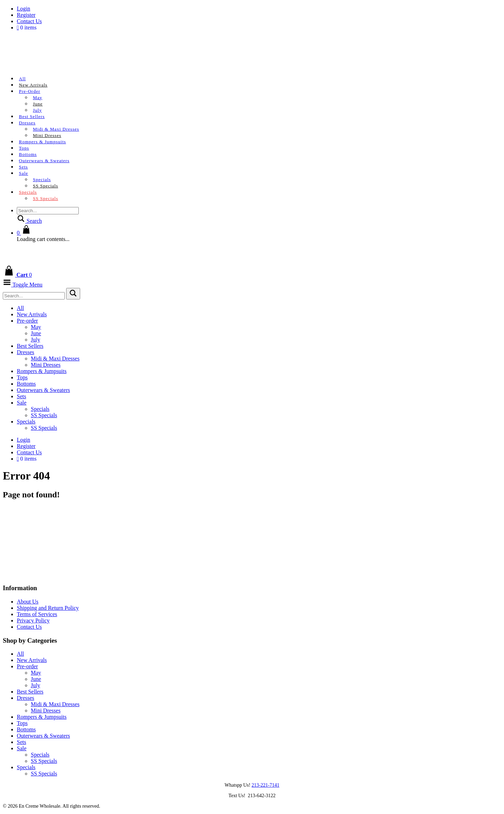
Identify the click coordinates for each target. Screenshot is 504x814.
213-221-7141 (265, 785)
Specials (42, 180)
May (38, 98)
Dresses (27, 123)
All (22, 79)
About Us (28, 602)
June (38, 104)
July (37, 110)
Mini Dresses (47, 135)
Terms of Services (37, 614)
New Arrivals (33, 85)
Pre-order (30, 91)
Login (23, 9)
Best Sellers (32, 116)
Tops (24, 148)
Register (26, 15)
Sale (23, 173)
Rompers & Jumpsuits (43, 142)
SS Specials (45, 186)
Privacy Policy (33, 620)
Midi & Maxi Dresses (56, 129)
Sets (23, 167)
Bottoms (28, 154)
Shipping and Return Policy (48, 608)
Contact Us (29, 21)
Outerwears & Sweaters (44, 161)
